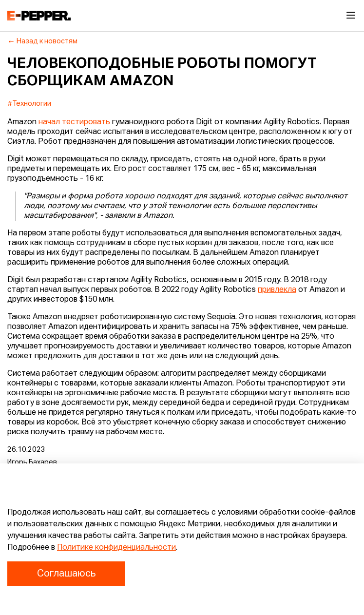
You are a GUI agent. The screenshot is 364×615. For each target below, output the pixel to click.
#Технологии (29, 104)
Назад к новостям (43, 41)
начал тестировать (74, 122)
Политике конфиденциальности (116, 548)
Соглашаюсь (66, 574)
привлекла (277, 290)
